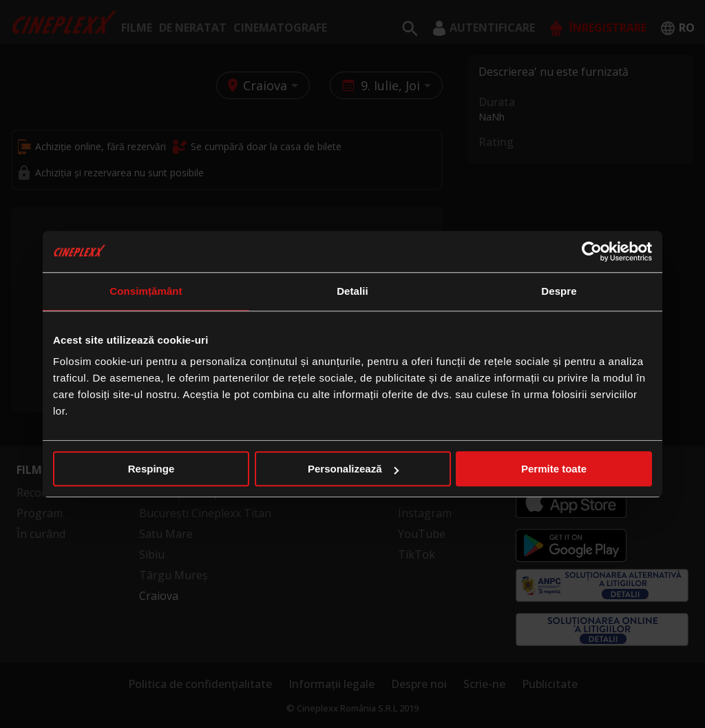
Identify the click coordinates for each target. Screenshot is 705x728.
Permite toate (554, 469)
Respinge (151, 469)
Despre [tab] (559, 291)
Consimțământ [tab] (146, 291)
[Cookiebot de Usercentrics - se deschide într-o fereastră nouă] (592, 251)
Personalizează (353, 469)
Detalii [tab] (352, 291)
